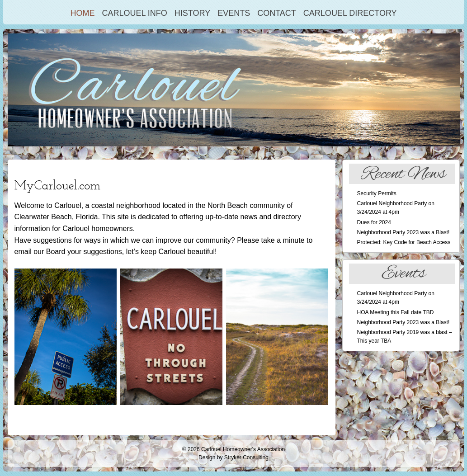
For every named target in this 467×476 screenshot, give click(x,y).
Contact (277, 13)
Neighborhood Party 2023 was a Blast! (403, 232)
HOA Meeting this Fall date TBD (396, 312)
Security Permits (377, 193)
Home (82, 13)
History (192, 13)
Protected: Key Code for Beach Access (404, 242)
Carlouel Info (134, 13)
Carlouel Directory (350, 13)
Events (234, 13)
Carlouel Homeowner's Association (243, 449)
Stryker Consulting (246, 457)
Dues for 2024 (374, 222)
